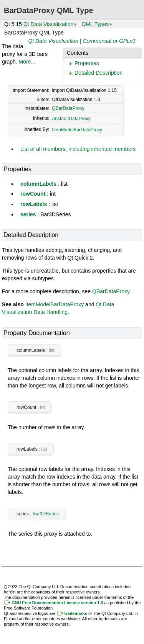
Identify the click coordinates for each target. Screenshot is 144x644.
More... (27, 62)
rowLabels (34, 204)
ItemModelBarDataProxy (77, 130)
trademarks (76, 613)
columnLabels (38, 184)
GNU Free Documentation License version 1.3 (57, 603)
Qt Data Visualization (48, 24)
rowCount (33, 194)
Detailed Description (98, 73)
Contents (78, 53)
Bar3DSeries (46, 514)
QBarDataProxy (68, 108)
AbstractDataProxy (71, 119)
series (28, 214)
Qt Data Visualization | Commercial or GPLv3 (82, 41)
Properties (87, 63)
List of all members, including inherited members (78, 149)
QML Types (95, 24)
